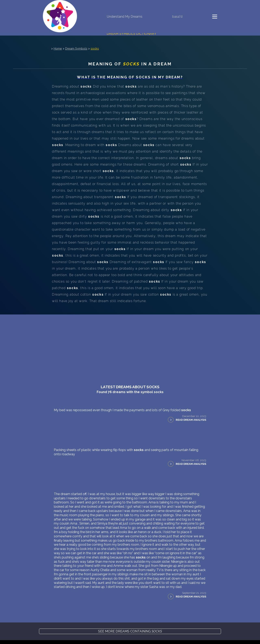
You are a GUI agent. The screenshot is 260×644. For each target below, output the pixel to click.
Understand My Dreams (125, 17)
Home (59, 51)
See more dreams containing (130, 639)
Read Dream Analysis (190, 423)
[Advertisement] (130, 348)
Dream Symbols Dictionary (132, 34)
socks (96, 51)
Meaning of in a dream (130, 67)
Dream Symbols (77, 51)
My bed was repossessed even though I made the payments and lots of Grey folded (124, 413)
